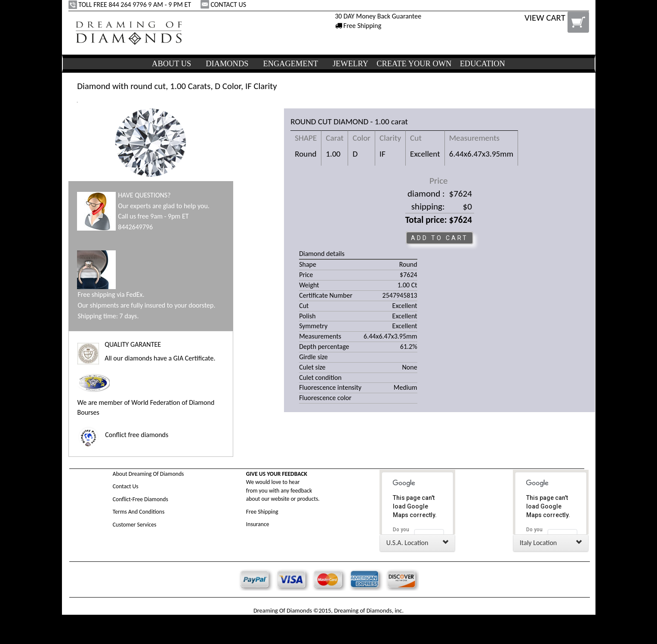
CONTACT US (224, 5)
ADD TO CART (440, 238)
